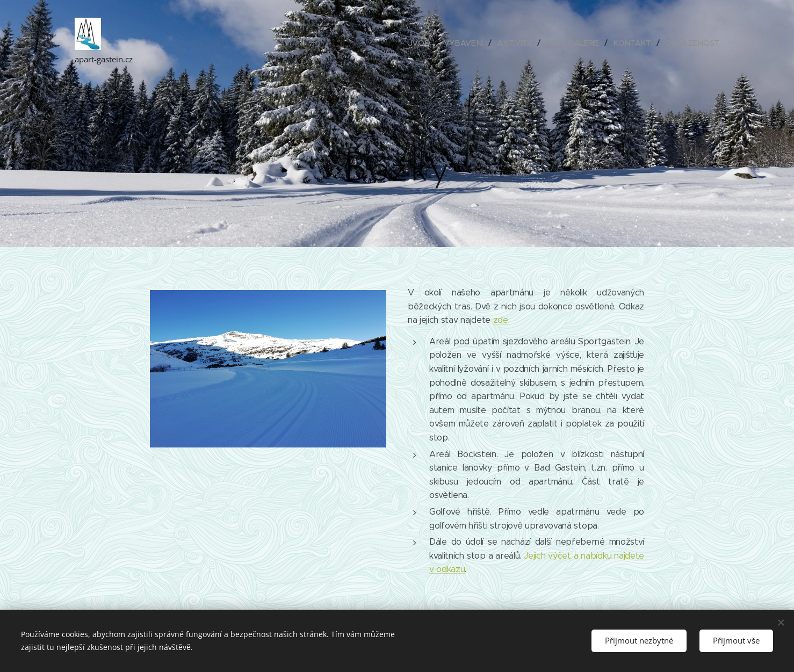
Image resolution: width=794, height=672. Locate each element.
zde (501, 320)
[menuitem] (423, 43)
